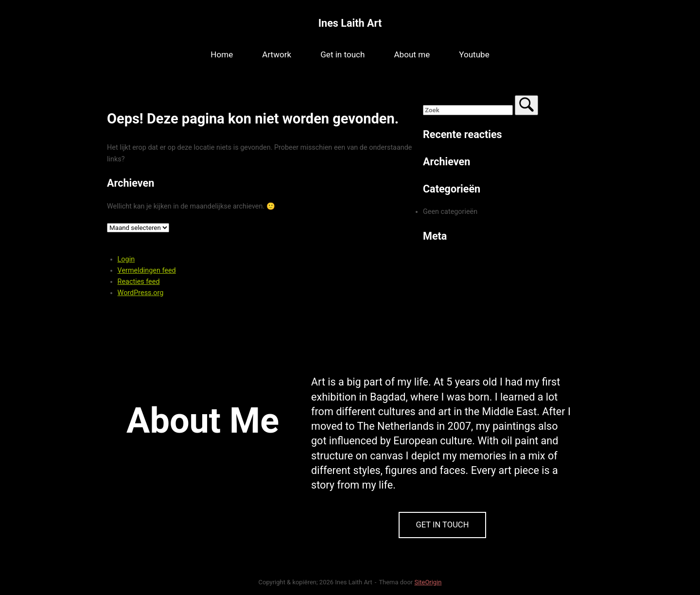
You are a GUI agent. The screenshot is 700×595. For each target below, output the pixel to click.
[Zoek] (526, 105)
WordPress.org (141, 293)
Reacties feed (139, 282)
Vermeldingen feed (147, 271)
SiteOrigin (428, 582)
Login (126, 259)
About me (412, 54)
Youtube (474, 54)
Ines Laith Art (350, 23)
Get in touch (342, 54)
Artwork (277, 54)
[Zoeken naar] (468, 110)
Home (222, 54)
